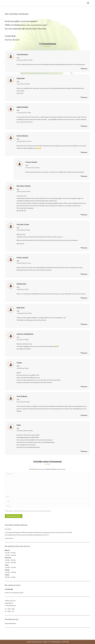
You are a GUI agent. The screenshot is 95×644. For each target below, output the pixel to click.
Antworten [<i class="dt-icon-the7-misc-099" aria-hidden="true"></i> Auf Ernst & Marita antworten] (84, 415)
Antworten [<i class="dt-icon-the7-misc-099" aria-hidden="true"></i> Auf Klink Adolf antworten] (84, 324)
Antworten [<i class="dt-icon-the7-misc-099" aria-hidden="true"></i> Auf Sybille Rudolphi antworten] (84, 126)
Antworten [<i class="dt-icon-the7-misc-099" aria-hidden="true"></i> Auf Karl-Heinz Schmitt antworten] (84, 215)
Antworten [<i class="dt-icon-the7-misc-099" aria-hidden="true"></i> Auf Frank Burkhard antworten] (84, 69)
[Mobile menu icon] (88, 3)
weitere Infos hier (9, 538)
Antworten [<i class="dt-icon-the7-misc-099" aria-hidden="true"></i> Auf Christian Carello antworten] (84, 248)
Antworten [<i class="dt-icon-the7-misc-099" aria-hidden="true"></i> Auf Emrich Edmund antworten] (84, 152)
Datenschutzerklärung (10, 623)
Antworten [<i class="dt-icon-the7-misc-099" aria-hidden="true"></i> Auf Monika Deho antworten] (84, 298)
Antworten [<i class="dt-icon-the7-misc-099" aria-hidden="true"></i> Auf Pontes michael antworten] (84, 176)
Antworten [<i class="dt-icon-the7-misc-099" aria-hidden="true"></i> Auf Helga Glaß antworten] (84, 97)
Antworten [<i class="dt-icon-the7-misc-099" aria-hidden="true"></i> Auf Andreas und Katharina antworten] (84, 353)
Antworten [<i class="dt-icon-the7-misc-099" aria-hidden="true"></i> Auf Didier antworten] (84, 451)
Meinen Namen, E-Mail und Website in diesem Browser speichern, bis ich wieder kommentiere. (29, 511)
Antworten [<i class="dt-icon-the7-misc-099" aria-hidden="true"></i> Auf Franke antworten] (84, 387)
